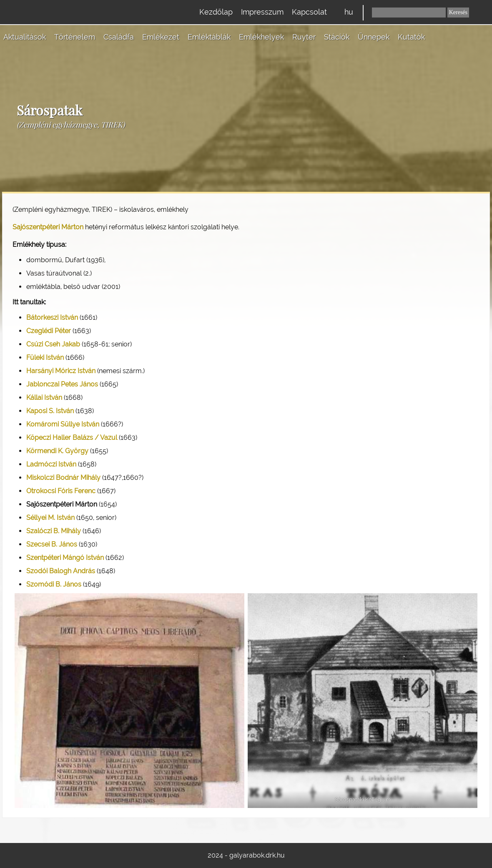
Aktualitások (25, 37)
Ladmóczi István (51, 464)
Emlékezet (161, 37)
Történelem (75, 37)
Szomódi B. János (54, 584)
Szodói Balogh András (61, 571)
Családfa (119, 37)
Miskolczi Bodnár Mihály (63, 478)
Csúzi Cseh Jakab (53, 344)
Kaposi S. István (50, 411)
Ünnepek (374, 37)
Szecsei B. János (52, 544)
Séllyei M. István (50, 518)
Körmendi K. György (57, 451)
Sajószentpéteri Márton (48, 227)
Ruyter (304, 37)
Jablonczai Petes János (62, 384)
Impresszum (262, 12)
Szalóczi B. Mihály (54, 531)
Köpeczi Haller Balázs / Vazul (72, 438)
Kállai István (44, 398)
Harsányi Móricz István (61, 371)
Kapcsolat (309, 12)
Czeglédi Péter (49, 331)
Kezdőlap (216, 12)
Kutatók (411, 37)
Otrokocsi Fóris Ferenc (61, 491)
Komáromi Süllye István (63, 424)
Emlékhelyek (261, 37)
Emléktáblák (209, 37)
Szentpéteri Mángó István (65, 558)
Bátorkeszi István (52, 317)
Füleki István (45, 357)
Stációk (337, 37)
